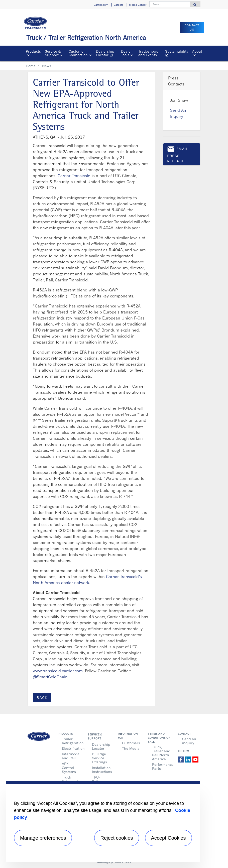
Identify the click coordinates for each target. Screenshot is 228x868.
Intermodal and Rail (71, 756)
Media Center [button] (138, 5)
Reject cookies (117, 838)
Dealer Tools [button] (127, 53)
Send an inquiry (189, 741)
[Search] (170, 4)
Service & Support (95, 736)
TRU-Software (99, 779)
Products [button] (33, 51)
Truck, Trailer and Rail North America (161, 753)
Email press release (178, 154)
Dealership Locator (107, 54)
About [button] (197, 51)
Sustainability (178, 54)
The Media (131, 748)
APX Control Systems (69, 768)
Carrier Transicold (74, 176)
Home (31, 66)
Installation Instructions (101, 770)
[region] (103, 822)
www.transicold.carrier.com (58, 671)
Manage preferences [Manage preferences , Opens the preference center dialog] (43, 838)
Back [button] (42, 697)
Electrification (71, 748)
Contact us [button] (192, 27)
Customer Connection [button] (78, 53)
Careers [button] (119, 5)
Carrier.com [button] (101, 5)
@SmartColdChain (50, 677)
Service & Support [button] (53, 53)
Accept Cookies (168, 838)
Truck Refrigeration (71, 779)
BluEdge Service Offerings (99, 758)
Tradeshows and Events (148, 53)
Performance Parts (161, 766)
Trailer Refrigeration (71, 741)
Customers (131, 743)
